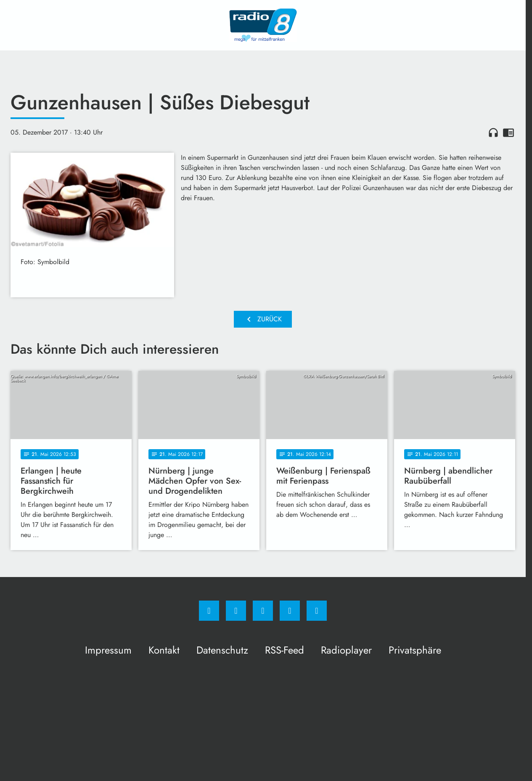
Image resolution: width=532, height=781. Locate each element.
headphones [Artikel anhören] (493, 132)
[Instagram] (236, 611)
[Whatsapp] (263, 611)
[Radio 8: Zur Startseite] (263, 25)
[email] (317, 611)
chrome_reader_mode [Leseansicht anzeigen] (508, 132)
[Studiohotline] (290, 611)
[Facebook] (209, 611)
